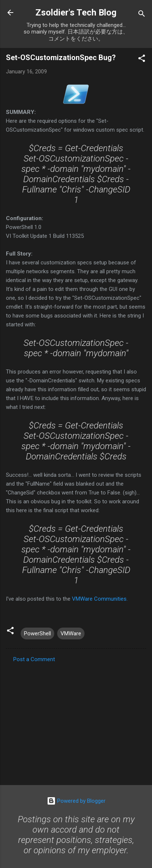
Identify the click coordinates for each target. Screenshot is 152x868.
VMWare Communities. (100, 599)
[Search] (142, 15)
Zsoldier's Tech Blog (76, 13)
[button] (142, 60)
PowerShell (37, 633)
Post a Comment (34, 659)
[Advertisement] (76, 722)
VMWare (71, 633)
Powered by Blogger (76, 801)
